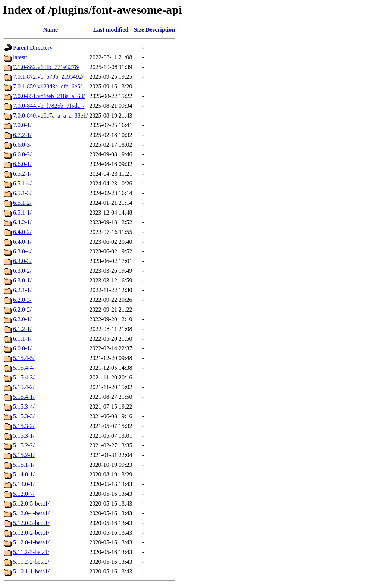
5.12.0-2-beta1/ (31, 533)
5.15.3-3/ (24, 416)
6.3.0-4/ (22, 251)
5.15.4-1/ (24, 397)
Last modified (111, 30)
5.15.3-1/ (24, 436)
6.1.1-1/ (22, 339)
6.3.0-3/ (22, 261)
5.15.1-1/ (24, 465)
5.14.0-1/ (24, 474)
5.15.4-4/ (24, 368)
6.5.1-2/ (22, 203)
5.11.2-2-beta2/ (31, 562)
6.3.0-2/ (22, 271)
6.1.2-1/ (22, 329)
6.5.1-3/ (22, 193)
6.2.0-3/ (22, 300)
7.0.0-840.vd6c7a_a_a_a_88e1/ (50, 115)
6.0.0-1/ (22, 348)
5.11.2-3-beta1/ (31, 552)
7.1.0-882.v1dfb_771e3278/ (46, 67)
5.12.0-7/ (24, 494)
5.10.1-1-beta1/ (31, 571)
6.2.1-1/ (22, 290)
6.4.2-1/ (22, 222)
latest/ (20, 57)
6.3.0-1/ (22, 280)
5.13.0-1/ (24, 484)
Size (139, 30)
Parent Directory (33, 48)
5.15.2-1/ (24, 455)
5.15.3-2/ (24, 426)
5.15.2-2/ (24, 445)
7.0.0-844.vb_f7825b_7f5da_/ (49, 106)
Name (50, 30)
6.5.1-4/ (22, 183)
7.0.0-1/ (22, 125)
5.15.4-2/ (24, 387)
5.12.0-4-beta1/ (31, 513)
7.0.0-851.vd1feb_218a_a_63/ (49, 96)
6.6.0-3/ (22, 145)
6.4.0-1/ (22, 242)
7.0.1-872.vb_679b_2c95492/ (48, 77)
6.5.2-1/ (22, 174)
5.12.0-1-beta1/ (31, 542)
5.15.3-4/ (24, 406)
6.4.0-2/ (22, 232)
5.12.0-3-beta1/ (31, 523)
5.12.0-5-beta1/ (31, 503)
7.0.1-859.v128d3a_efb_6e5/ (47, 86)
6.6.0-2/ (22, 154)
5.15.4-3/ (24, 377)
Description (160, 30)
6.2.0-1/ (22, 319)
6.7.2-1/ (22, 135)
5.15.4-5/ (24, 358)
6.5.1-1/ (22, 212)
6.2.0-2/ (22, 309)
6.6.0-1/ (22, 164)
